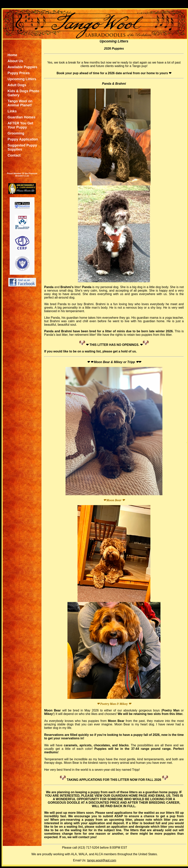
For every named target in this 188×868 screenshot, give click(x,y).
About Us (15, 61)
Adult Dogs (17, 85)
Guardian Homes (22, 117)
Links (12, 111)
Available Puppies (22, 67)
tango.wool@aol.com (102, 860)
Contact (14, 155)
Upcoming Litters (22, 79)
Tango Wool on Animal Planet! (20, 103)
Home (12, 55)
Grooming (16, 133)
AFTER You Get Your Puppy (20, 125)
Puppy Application (23, 139)
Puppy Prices (19, 73)
